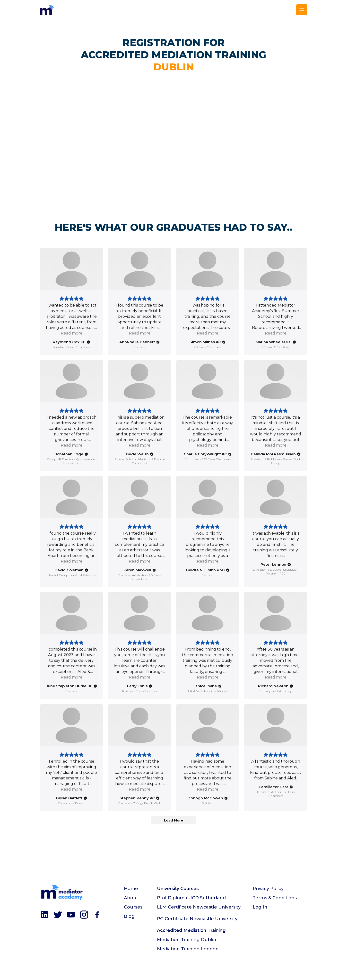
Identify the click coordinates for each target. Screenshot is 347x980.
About (131, 898)
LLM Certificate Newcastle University (199, 907)
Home (131, 889)
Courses (133, 907)
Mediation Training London (188, 949)
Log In (260, 907)
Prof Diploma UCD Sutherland (191, 898)
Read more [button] (72, 333)
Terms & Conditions (275, 898)
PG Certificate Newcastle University (197, 919)
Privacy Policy (268, 889)
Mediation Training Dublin (187, 940)
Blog (129, 916)
